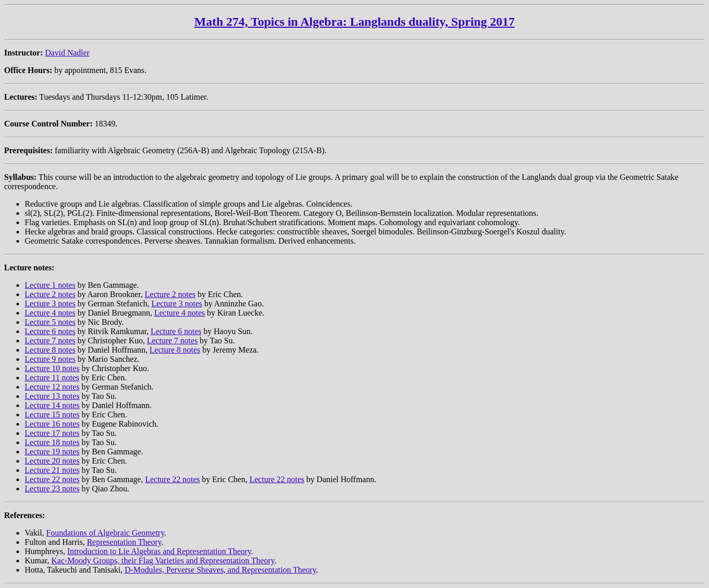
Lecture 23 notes (52, 489)
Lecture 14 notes (52, 405)
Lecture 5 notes (50, 322)
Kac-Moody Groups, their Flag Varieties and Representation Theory (163, 561)
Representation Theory (124, 542)
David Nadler (68, 53)
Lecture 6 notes (50, 331)
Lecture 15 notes (52, 415)
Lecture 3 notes (50, 304)
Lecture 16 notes (52, 424)
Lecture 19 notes (52, 452)
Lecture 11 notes (52, 378)
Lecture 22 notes (52, 479)
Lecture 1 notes (50, 285)
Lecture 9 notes (50, 359)
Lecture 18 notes (52, 442)
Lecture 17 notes (52, 433)
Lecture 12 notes (52, 387)
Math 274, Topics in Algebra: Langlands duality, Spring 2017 (354, 22)
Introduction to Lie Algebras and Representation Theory (159, 551)
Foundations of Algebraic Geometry (105, 533)
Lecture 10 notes (52, 368)
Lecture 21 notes (52, 470)
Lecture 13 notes (52, 396)
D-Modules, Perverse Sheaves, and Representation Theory (220, 570)
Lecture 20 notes (52, 461)
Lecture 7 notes (50, 341)
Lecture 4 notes (50, 313)
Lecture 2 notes (50, 294)
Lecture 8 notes (50, 350)
